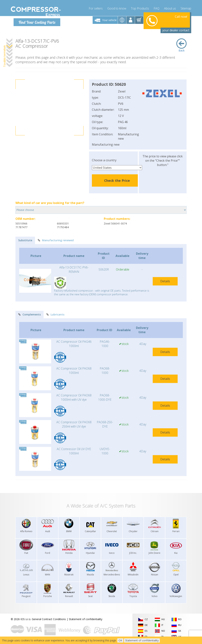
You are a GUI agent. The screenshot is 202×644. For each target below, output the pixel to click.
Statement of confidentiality (86, 619)
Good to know (117, 7)
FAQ (157, 7)
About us (170, 7)
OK (120, 640)
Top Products (140, 7)
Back (181, 45)
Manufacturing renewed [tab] (56, 240)
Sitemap (186, 7)
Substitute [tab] (25, 240)
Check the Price (117, 180)
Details (165, 281)
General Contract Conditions (49, 619)
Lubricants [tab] (55, 314)
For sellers (96, 7)
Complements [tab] (29, 314)
